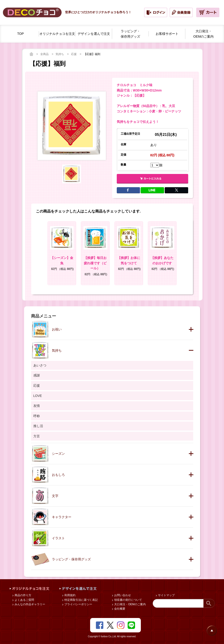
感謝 (37, 375)
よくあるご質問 (24, 600)
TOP (21, 34)
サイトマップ (166, 595)
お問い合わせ (122, 595)
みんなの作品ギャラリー (30, 604)
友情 (37, 406)
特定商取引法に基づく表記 (81, 600)
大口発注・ (204, 34)
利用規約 (70, 595)
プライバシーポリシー (78, 604)
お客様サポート (167, 34)
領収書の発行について (128, 600)
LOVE (38, 396)
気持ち (60, 54)
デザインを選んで (94, 34)
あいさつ (40, 365)
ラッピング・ (130, 34)
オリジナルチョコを (57, 34)
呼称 (37, 416)
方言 (37, 436)
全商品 (45, 54)
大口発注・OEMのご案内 (130, 604)
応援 (74, 54)
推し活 (38, 426)
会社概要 (119, 609)
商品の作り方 (23, 595)
